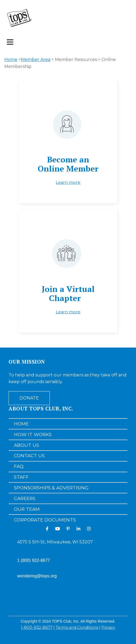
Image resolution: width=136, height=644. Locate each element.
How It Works (33, 434)
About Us (27, 445)
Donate (29, 398)
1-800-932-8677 (37, 627)
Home (11, 60)
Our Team (27, 509)
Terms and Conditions (77, 627)
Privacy (108, 627)
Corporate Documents (45, 520)
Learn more (68, 182)
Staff (21, 477)
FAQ (19, 466)
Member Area (36, 60)
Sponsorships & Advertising (51, 488)
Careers (25, 498)
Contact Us (29, 456)
